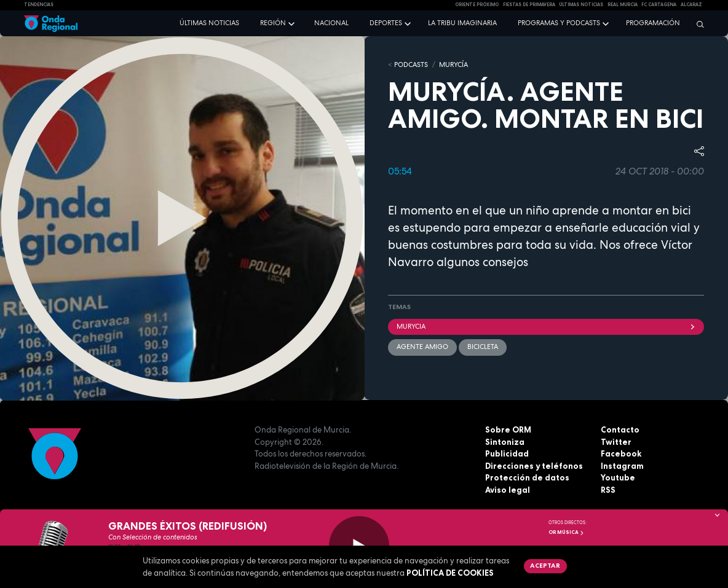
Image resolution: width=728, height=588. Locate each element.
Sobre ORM (508, 429)
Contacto (620, 429)
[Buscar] (697, 24)
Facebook (621, 453)
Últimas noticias (209, 23)
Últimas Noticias (581, 5)
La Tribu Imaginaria (462, 23)
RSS (608, 490)
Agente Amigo (422, 347)
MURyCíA (453, 65)
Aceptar (545, 565)
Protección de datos (527, 477)
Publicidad (507, 453)
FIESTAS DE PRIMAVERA (529, 5)
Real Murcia (623, 5)
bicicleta (483, 347)
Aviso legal (508, 490)
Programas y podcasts (559, 23)
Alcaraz (691, 5)
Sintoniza (505, 442)
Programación (653, 23)
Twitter (616, 442)
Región (273, 23)
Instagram (622, 466)
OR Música (566, 532)
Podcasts (411, 65)
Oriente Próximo (477, 5)
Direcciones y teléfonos (534, 466)
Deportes (386, 23)
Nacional (331, 23)
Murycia (546, 326)
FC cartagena (659, 5)
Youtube (618, 477)
